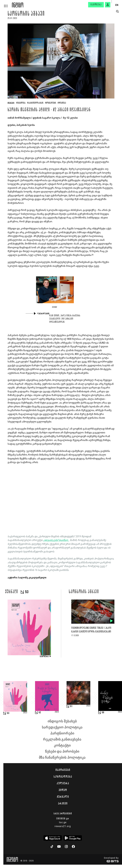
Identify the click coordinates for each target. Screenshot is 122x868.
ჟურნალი (63, 797)
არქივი (63, 803)
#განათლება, (21, 103)
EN (117, 5)
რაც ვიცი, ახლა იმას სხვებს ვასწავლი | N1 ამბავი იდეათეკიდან (65, 319)
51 (71, 706)
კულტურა (63, 783)
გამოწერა (96, 5)
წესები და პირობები (62, 752)
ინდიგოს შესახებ (62, 721)
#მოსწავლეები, (51, 103)
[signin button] (108, 5)
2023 (25, 713)
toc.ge (63, 822)
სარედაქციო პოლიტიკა (62, 727)
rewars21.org (63, 826)
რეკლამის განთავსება (62, 739)
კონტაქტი (62, 746)
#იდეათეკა (62, 103)
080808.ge (63, 819)
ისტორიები (63, 770)
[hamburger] (6, 4)
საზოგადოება (63, 777)
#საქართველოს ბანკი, (35, 103)
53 (8, 713)
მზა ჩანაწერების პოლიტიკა (62, 758)
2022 (120, 712)
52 (40, 713)
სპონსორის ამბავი (26, 14)
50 (103, 713)
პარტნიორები (62, 733)
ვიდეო (63, 790)
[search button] (117, 11)
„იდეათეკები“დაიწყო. (56, 540)
